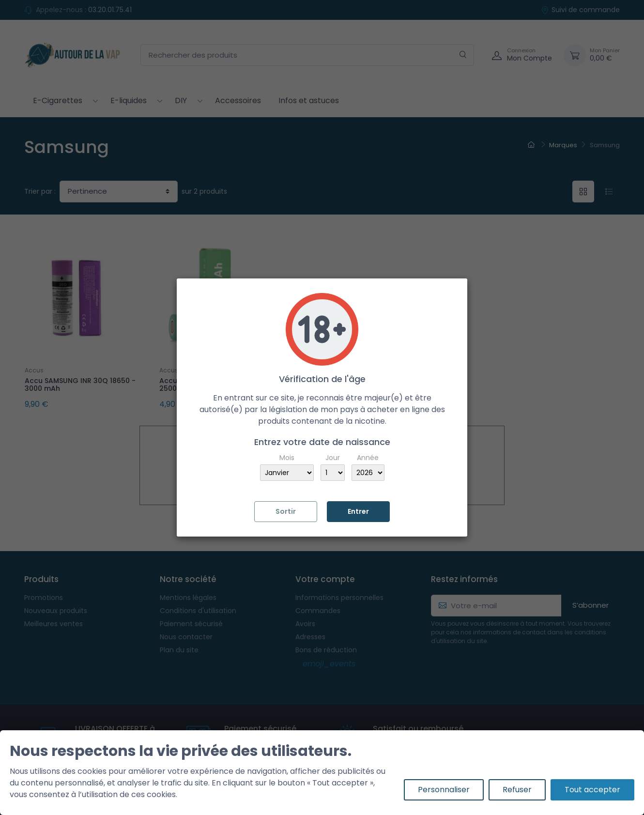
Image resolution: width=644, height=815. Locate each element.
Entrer (358, 511)
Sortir (286, 511)
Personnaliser (444, 790)
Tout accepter (592, 790)
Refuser (517, 790)
